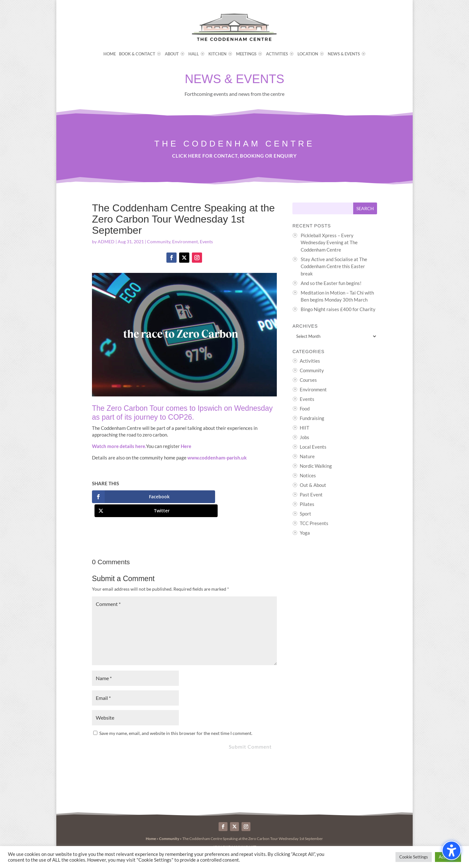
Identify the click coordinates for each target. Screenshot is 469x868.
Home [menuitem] (110, 54)
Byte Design (227, 843)
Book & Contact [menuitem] (137, 54)
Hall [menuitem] (194, 54)
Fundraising (312, 418)
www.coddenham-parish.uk (217, 458)
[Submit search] (365, 208)
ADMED (106, 242)
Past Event (311, 494)
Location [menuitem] (308, 54)
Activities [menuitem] (277, 54)
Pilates (307, 504)
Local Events (313, 447)
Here (186, 446)
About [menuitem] (172, 54)
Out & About (313, 485)
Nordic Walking (316, 466)
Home (151, 825)
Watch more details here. (119, 446)
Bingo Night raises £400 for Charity (338, 309)
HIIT (304, 428)
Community (159, 242)
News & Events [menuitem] (344, 54)
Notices (308, 475)
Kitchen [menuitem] (217, 54)
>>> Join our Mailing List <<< (234, 833)
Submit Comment (250, 733)
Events (206, 242)
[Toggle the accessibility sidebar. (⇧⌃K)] (451, 850)
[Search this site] (323, 208)
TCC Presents (314, 523)
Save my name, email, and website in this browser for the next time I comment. (176, 719)
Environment (185, 242)
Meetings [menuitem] (246, 54)
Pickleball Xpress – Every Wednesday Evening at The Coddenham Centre (329, 242)
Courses (308, 380)
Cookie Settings (414, 857)
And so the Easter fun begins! (331, 283)
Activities (310, 361)
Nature (307, 456)
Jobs (304, 437)
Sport (305, 514)
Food (305, 409)
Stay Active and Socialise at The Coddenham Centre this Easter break (334, 266)
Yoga (305, 533)
